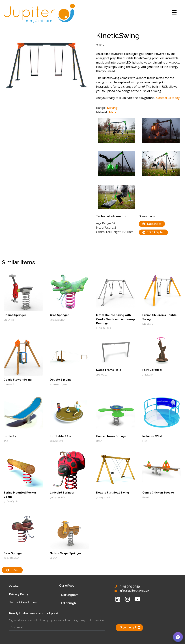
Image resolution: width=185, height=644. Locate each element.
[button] (178, 637)
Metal (113, 112)
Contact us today (168, 98)
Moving (112, 108)
